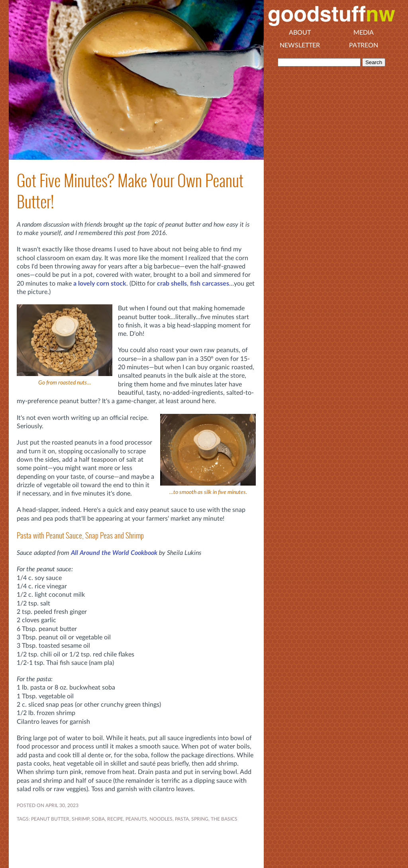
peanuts (136, 819)
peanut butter (50, 819)
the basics (224, 819)
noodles (161, 819)
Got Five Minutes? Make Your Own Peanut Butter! (130, 191)
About (300, 33)
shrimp (80, 819)
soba (98, 819)
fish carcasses (210, 284)
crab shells (172, 284)
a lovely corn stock (100, 284)
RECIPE (115, 819)
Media (364, 33)
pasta (182, 819)
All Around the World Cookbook (114, 553)
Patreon (364, 45)
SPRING (200, 819)
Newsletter (300, 45)
